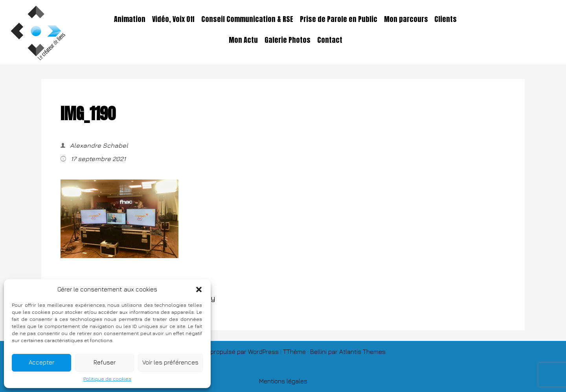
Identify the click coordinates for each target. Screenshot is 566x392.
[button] (199, 289)
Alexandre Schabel (98, 145)
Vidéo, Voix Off (173, 19)
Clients (446, 19)
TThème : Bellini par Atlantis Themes (334, 352)
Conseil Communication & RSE (247, 19)
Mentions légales (283, 381)
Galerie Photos (288, 40)
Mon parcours (406, 19)
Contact (330, 40)
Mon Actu (243, 40)
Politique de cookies (107, 379)
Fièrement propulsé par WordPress (230, 352)
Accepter (41, 362)
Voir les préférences (170, 362)
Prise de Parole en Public (339, 19)
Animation (130, 19)
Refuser (105, 362)
